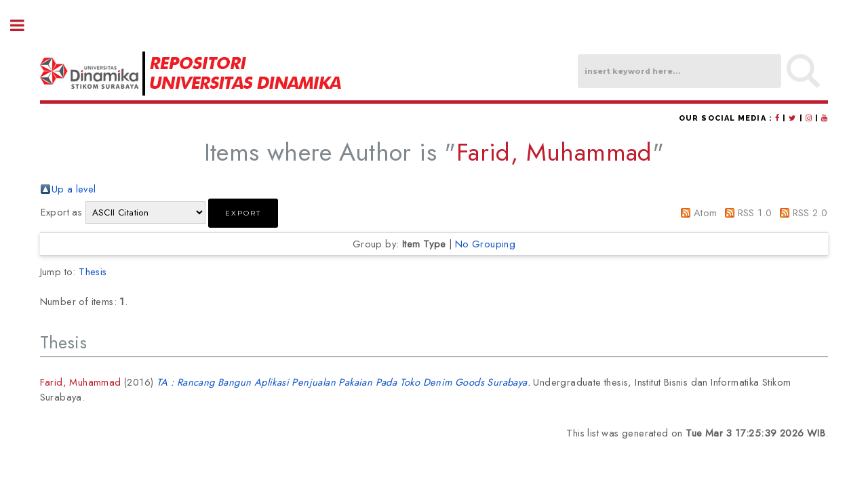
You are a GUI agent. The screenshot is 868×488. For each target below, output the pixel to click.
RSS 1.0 (755, 212)
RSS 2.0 (810, 212)
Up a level (74, 189)
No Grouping (485, 244)
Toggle (24, 25)
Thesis (93, 271)
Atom (706, 212)
